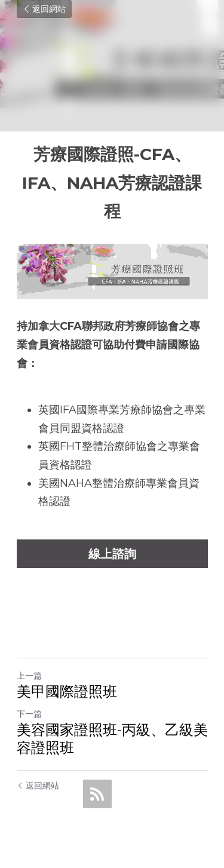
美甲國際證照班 (67, 691)
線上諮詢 (112, 554)
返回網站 (44, 9)
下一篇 (29, 714)
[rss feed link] (97, 794)
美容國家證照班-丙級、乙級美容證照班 (112, 739)
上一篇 (29, 676)
